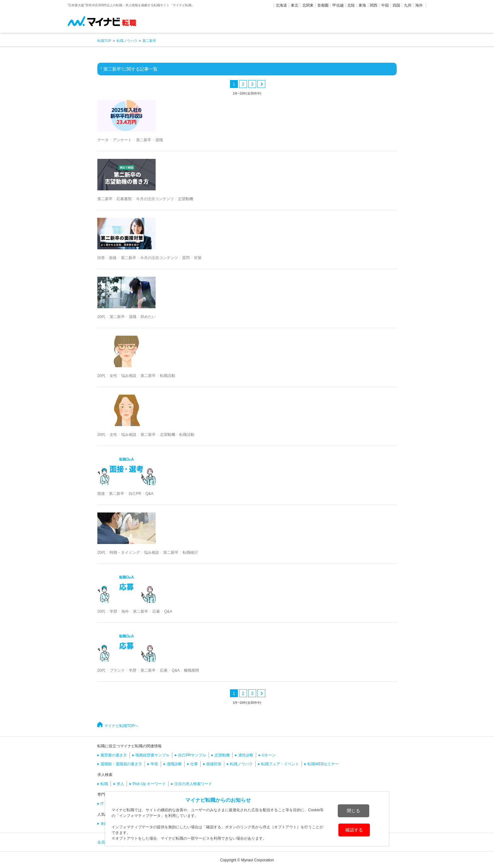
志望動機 (186, 199)
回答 (101, 258)
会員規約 (105, 842)
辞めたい (148, 317)
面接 (113, 258)
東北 (295, 5)
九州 (408, 5)
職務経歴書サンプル (152, 755)
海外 (419, 5)
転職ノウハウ (241, 764)
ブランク (117, 670)
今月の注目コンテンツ (155, 199)
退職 (159, 140)
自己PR (135, 494)
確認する (354, 830)
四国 (396, 5)
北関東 (308, 5)
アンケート (122, 140)
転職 (104, 784)
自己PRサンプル (192, 755)
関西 (374, 5)
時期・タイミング (125, 553)
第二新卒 (144, 140)
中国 (385, 5)
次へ (261, 84)
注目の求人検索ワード (193, 784)
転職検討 (190, 553)
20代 (101, 317)
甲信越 (338, 5)
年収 (154, 764)
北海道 (281, 5)
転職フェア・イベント (280, 764)
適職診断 (174, 764)
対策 (198, 258)
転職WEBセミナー (323, 764)
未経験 (106, 824)
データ (103, 140)
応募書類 (124, 199)
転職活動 (168, 376)
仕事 (194, 764)
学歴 (113, 611)
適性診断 (246, 755)
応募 (156, 611)
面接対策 (214, 764)
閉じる (353, 811)
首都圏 (323, 5)
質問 (186, 258)
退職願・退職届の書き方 (121, 764)
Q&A (149, 494)
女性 (113, 376)
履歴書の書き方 (114, 755)
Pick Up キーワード (149, 784)
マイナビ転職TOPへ (121, 726)
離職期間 (192, 670)
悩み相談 (129, 376)
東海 (362, 5)
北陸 (351, 5)
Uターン (269, 755)
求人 (120, 784)
